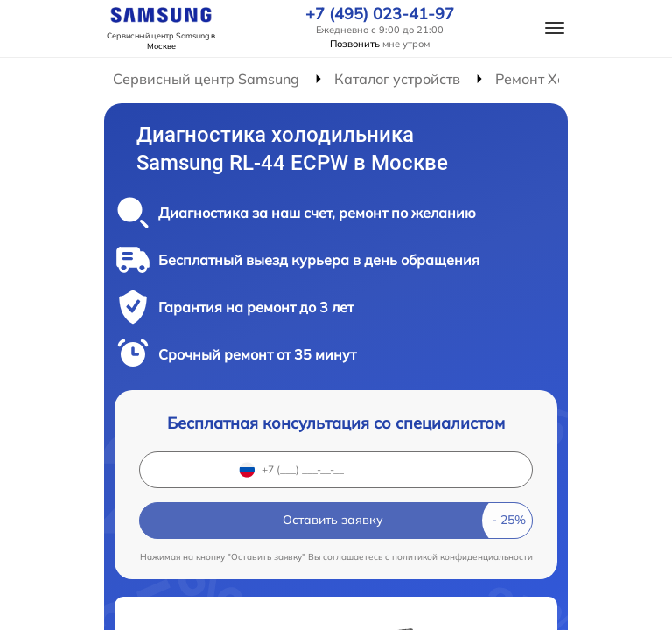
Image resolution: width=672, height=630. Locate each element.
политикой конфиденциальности (462, 557)
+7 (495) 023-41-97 (380, 14)
